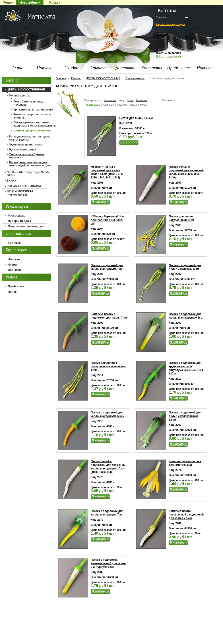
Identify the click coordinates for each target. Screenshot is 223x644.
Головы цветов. (135, 78)
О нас (18, 68)
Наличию (141, 100)
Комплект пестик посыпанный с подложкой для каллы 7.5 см (186, 515)
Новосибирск (30, 2)
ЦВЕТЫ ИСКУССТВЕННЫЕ (103, 78)
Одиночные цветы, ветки (26, 145)
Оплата (98, 68)
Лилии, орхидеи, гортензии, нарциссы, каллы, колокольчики (35, 124)
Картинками (93, 105)
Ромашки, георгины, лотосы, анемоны (32, 116)
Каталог (76, 78)
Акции (12, 265)
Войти (160, 56)
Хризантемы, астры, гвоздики (33, 110)
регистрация (174, 56)
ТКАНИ (12, 181)
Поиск (12, 292)
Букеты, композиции (23, 149)
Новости (205, 68)
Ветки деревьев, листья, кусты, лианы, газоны (30, 138)
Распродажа (17, 216)
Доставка (125, 68)
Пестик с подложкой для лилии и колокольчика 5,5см (185, 416)
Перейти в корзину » (170, 24)
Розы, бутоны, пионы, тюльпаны (28, 103)
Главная (61, 78)
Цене (130, 100)
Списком (122, 105)
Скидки (71, 68)
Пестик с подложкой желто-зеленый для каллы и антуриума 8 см (108, 563)
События (14, 270)
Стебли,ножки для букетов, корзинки (27, 156)
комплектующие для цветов (32, 131)
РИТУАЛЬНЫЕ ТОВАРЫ (24, 186)
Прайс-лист (178, 68)
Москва (55, 2)
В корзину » (129, 142)
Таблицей (108, 105)
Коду (122, 100)
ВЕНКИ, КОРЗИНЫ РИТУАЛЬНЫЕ (20, 193)
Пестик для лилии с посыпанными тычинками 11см (108, 366)
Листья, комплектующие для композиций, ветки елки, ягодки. (30, 164)
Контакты (152, 68)
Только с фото (138, 105)
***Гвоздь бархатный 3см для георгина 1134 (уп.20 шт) (107, 220)
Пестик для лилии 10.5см (136, 118)
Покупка (45, 68)
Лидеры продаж (19, 221)
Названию (110, 100)
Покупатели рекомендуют (26, 226)
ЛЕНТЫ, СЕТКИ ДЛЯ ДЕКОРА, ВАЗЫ (28, 174)
